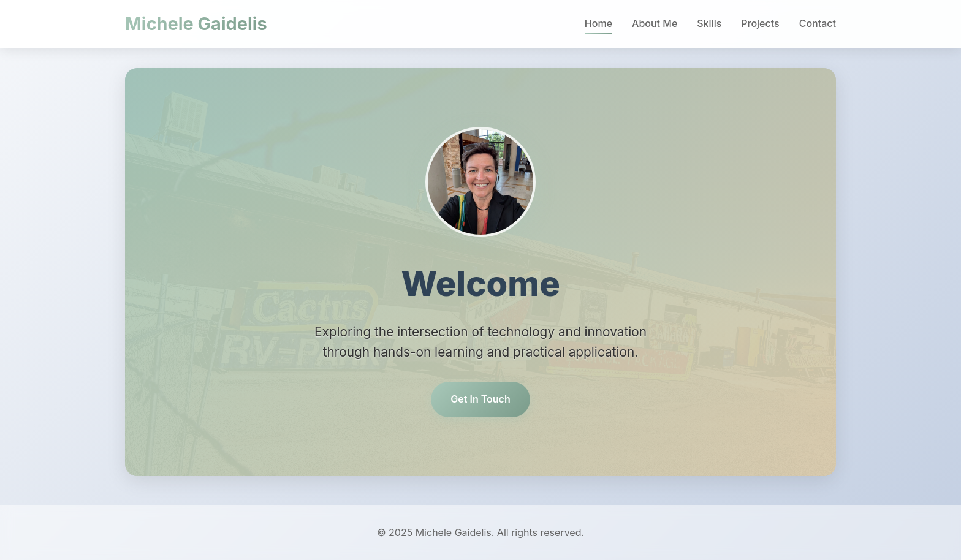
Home (598, 23)
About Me (655, 23)
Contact (818, 23)
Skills (709, 23)
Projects (760, 23)
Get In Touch (480, 399)
